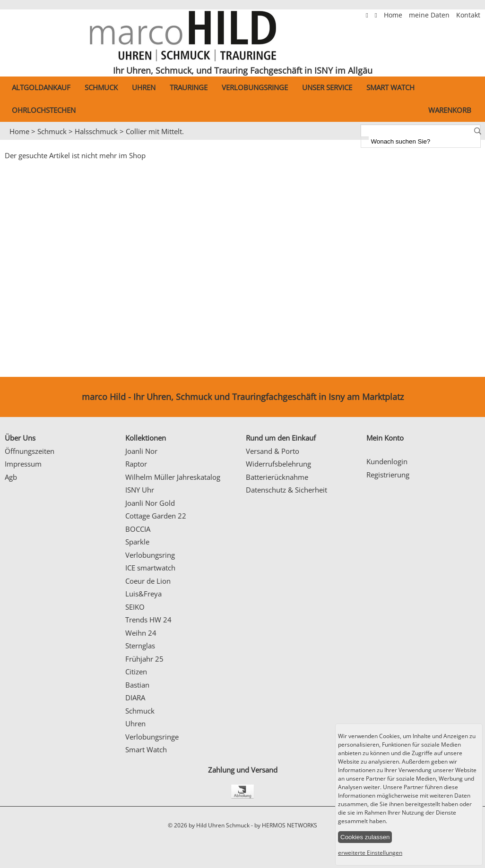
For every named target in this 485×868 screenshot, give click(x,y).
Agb (11, 477)
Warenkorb (450, 110)
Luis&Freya (143, 594)
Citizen (136, 672)
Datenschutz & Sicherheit (286, 490)
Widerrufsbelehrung (278, 464)
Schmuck (101, 87)
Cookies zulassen (365, 837)
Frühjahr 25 (144, 659)
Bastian (137, 685)
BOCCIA (138, 529)
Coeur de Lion (148, 581)
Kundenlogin (387, 461)
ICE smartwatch (150, 568)
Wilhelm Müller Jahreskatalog (173, 477)
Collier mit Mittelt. (155, 131)
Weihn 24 (141, 633)
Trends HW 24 (148, 620)
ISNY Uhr (140, 490)
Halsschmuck (96, 131)
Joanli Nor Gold (150, 503)
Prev (13, 140)
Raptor (136, 464)
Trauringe (189, 87)
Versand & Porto (273, 451)
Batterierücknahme (277, 477)
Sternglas (140, 646)
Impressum (23, 464)
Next (473, 140)
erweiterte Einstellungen (370, 853)
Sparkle (137, 542)
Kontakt (468, 15)
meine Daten (430, 15)
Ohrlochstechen (44, 110)
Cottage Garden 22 (156, 516)
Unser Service (327, 87)
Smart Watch (390, 87)
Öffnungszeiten (30, 451)
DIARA (135, 698)
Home (394, 15)
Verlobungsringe (255, 87)
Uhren (144, 87)
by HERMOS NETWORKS (286, 825)
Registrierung (388, 475)
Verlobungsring (150, 555)
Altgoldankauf (41, 87)
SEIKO (135, 607)
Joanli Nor (141, 451)
